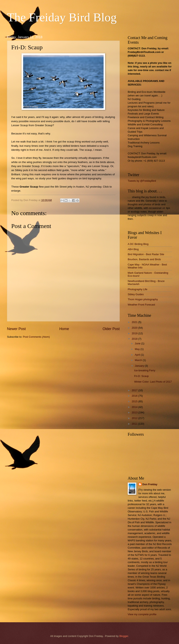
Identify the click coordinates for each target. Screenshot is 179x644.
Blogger (124, 636)
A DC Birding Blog (138, 244)
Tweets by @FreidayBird (142, 181)
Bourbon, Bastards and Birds (144, 259)
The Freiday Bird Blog (62, 17)
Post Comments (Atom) (36, 337)
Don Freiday (150, 484)
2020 (135, 328)
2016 (135, 396)
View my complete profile (142, 614)
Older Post (111, 329)
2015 (135, 401)
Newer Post (16, 329)
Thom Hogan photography (143, 299)
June (138, 343)
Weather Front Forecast (141, 305)
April (138, 355)
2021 (135, 322)
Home (64, 329)
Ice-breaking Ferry (145, 370)
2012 (135, 418)
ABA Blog (133, 249)
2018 (135, 339)
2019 (135, 333)
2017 (135, 390)
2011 (135, 424)
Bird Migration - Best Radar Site (146, 254)
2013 (135, 412)
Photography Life (137, 289)
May (138, 349)
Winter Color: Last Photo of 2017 (153, 382)
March (139, 360)
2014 (135, 407)
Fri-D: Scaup (141, 376)
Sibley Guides (136, 294)
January (140, 366)
